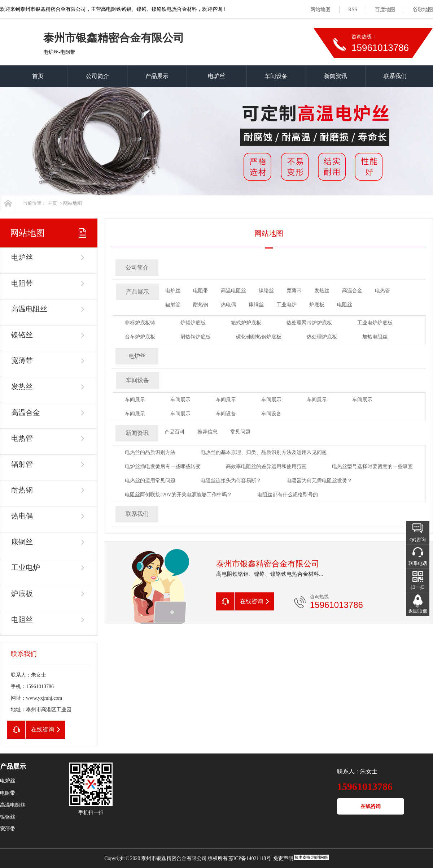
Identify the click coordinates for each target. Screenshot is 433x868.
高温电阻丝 (29, 309)
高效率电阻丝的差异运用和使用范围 (266, 467)
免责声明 (283, 858)
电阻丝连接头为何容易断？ (231, 481)
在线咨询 (371, 806)
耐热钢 (22, 490)
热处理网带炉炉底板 (309, 323)
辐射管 (22, 464)
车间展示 (135, 400)
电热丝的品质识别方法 (150, 452)
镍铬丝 (22, 335)
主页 (52, 203)
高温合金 (26, 413)
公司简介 (97, 76)
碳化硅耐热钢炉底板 (259, 337)
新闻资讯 (336, 76)
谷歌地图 (423, 10)
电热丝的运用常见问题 (150, 481)
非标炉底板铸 (140, 323)
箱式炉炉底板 (246, 323)
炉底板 (22, 593)
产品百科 (175, 432)
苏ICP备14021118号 (250, 858)
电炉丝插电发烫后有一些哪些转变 (163, 467)
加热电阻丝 (375, 337)
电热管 (22, 438)
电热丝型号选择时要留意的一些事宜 (372, 467)
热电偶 (22, 516)
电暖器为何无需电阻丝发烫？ (319, 481)
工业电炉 (26, 567)
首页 (38, 76)
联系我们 (395, 76)
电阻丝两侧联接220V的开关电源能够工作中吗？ (178, 495)
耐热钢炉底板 (196, 337)
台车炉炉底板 (140, 337)
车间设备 (276, 76)
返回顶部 (418, 611)
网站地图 (320, 10)
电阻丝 (22, 619)
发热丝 (22, 387)
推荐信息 (207, 432)
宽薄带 (22, 360)
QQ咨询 (418, 539)
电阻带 (22, 283)
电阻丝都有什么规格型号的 (288, 495)
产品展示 (157, 76)
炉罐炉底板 (193, 323)
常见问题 (240, 432)
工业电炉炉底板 (375, 323)
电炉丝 (216, 76)
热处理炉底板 (322, 337)
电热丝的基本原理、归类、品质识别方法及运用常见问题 (264, 452)
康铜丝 (22, 542)
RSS (353, 10)
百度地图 (385, 10)
